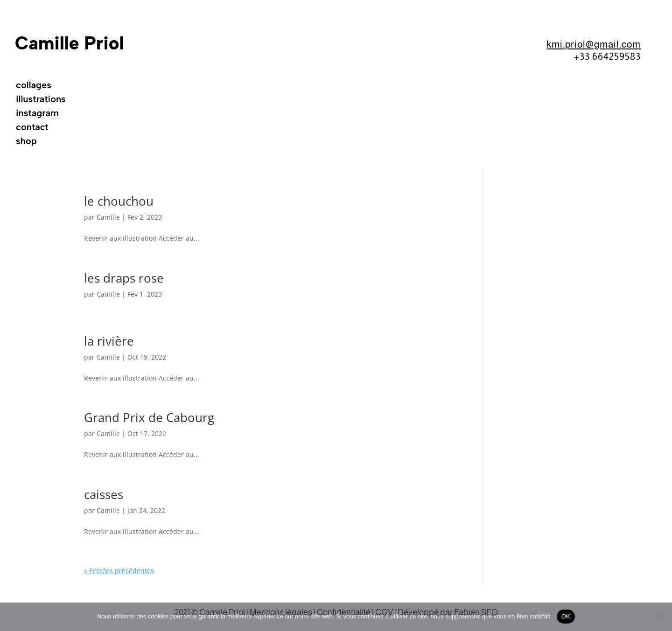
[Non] (660, 617)
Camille (108, 217)
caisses (104, 494)
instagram (37, 114)
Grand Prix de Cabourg (149, 417)
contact (32, 128)
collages (34, 86)
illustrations (41, 100)
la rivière (109, 341)
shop (26, 142)
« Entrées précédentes (119, 571)
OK (566, 616)
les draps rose (124, 278)
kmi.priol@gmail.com (594, 44)
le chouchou (119, 201)
